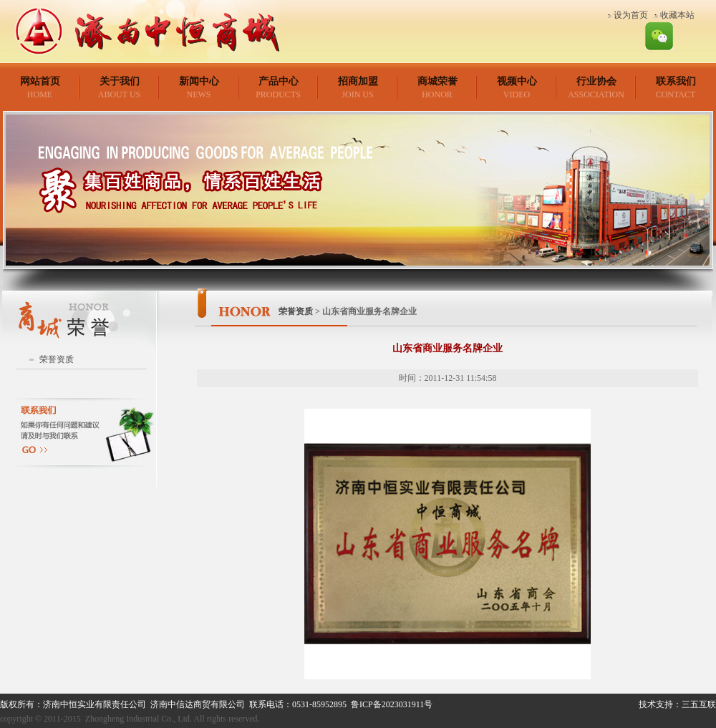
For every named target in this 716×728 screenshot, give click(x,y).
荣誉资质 (57, 359)
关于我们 (120, 81)
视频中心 (517, 81)
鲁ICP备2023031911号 (392, 704)
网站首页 (40, 81)
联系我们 (676, 81)
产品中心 (279, 81)
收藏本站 (677, 15)
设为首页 (631, 15)
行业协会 (596, 81)
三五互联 (699, 704)
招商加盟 (358, 81)
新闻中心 (199, 81)
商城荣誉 (437, 81)
